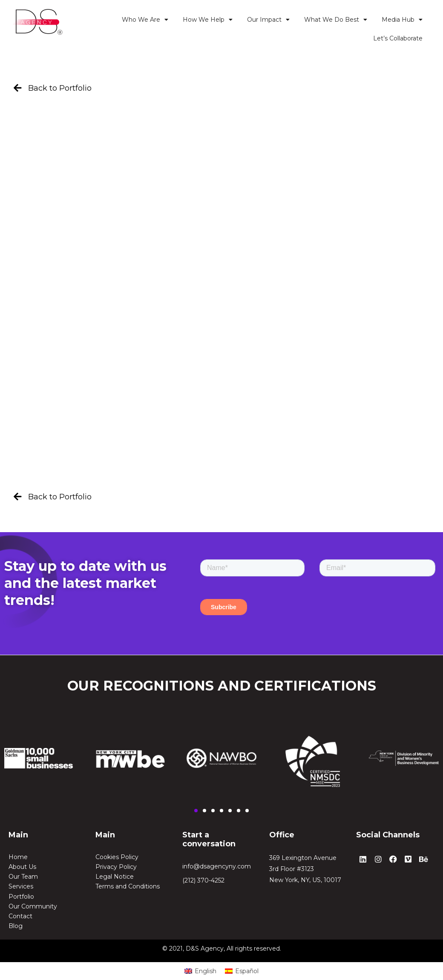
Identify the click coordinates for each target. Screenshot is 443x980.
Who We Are (145, 20)
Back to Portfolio (60, 88)
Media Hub (402, 20)
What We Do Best (336, 20)
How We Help (208, 20)
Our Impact (268, 20)
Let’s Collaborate (398, 38)
